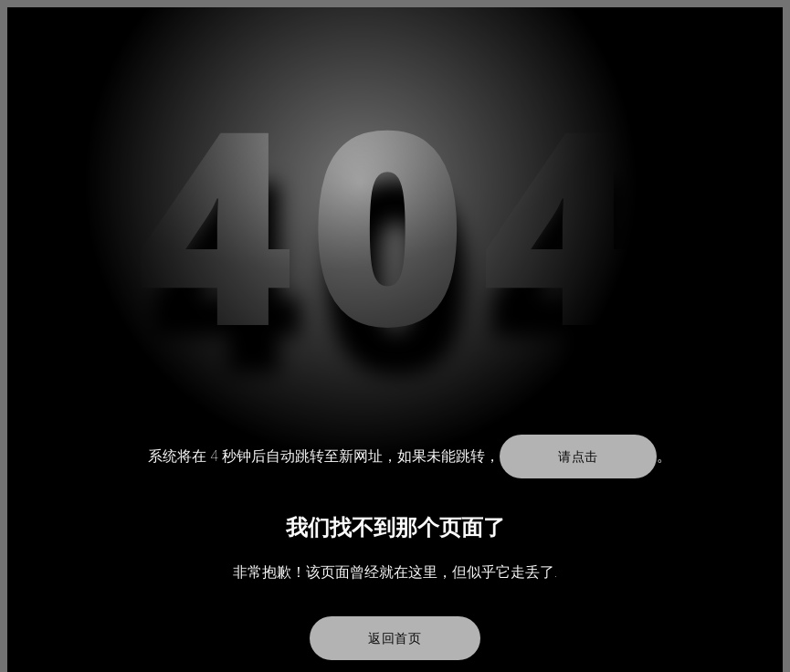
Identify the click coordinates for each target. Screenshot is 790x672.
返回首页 (395, 638)
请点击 (578, 457)
